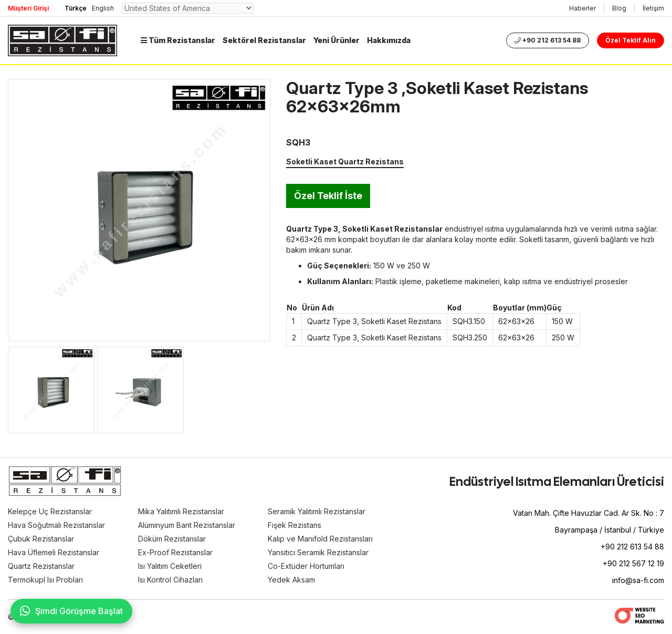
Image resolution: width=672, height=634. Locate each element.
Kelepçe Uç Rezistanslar (50, 511)
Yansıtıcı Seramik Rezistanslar (318, 552)
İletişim (653, 8)
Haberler (582, 8)
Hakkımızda (389, 40)
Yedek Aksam (291, 580)
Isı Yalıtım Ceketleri (170, 566)
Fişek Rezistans (295, 525)
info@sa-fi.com (638, 580)
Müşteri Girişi (28, 8)
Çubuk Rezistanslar (41, 539)
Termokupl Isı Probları (45, 580)
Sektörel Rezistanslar (264, 40)
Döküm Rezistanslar (172, 539)
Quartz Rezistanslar (41, 566)
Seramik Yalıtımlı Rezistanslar (317, 511)
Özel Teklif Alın (631, 40)
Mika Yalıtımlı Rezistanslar (181, 511)
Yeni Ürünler (337, 40)
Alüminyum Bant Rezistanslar (187, 525)
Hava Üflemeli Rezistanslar (54, 552)
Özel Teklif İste (328, 196)
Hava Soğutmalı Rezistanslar (56, 525)
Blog (619, 8)
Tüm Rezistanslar (178, 40)
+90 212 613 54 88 (548, 40)
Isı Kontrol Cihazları (170, 580)
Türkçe (76, 8)
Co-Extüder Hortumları (306, 566)
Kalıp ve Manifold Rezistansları (320, 539)
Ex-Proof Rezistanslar (175, 552)
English (103, 8)
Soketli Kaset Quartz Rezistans (345, 162)
